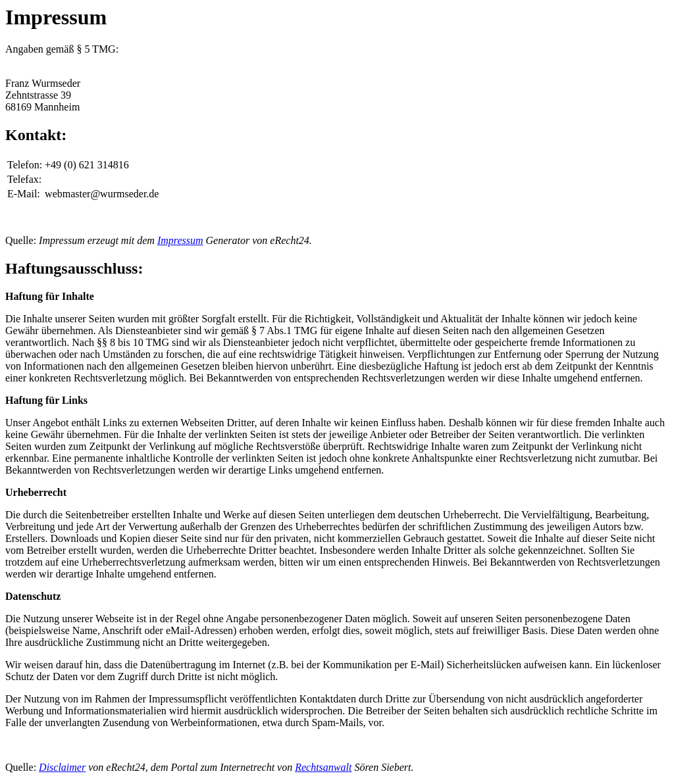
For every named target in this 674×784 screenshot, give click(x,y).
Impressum (180, 240)
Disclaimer (62, 767)
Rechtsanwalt (323, 767)
